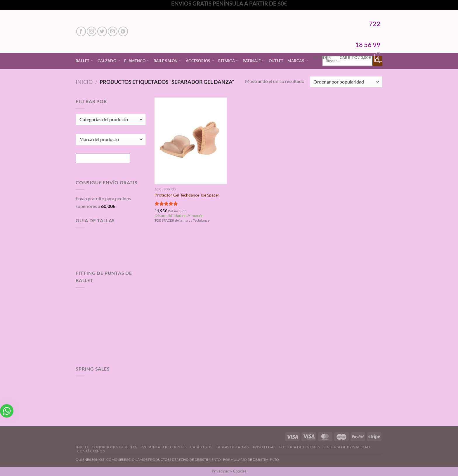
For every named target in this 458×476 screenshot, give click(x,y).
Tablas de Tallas (232, 447)
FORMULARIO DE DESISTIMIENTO (251, 460)
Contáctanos (91, 451)
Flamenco (137, 61)
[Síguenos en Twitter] (102, 31)
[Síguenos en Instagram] (92, 31)
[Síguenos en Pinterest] (123, 31)
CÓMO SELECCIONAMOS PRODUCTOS (138, 460)
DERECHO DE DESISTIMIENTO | (197, 460)
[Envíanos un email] (113, 31)
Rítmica (228, 61)
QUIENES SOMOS (90, 460)
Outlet (276, 61)
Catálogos (201, 447)
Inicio (84, 82)
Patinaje (254, 61)
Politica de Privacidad (347, 447)
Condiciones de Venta (114, 447)
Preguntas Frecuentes (164, 447)
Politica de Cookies (300, 447)
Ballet (85, 61)
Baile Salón (168, 61)
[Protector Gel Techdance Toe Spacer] (191, 141)
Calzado (109, 61)
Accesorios (200, 61)
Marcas (298, 61)
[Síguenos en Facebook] (81, 31)
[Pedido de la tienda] (346, 82)
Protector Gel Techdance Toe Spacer (187, 195)
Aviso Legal (264, 447)
